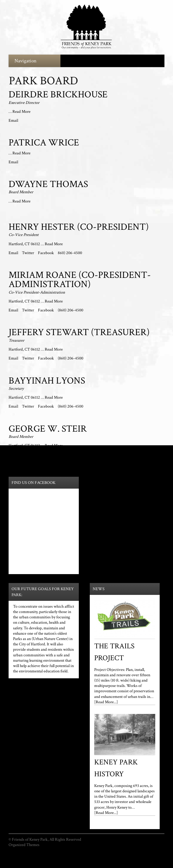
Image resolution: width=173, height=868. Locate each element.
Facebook (46, 253)
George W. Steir (48, 429)
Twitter (28, 253)
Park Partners (101, 850)
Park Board (54, 850)
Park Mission (76, 850)
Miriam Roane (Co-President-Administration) (80, 280)
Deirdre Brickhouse (58, 95)
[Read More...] (106, 702)
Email (13, 121)
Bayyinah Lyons (47, 381)
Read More (21, 112)
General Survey (152, 850)
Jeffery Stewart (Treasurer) (79, 332)
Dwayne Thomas (48, 184)
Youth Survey (126, 850)
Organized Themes (24, 845)
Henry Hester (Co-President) (79, 227)
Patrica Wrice (44, 143)
